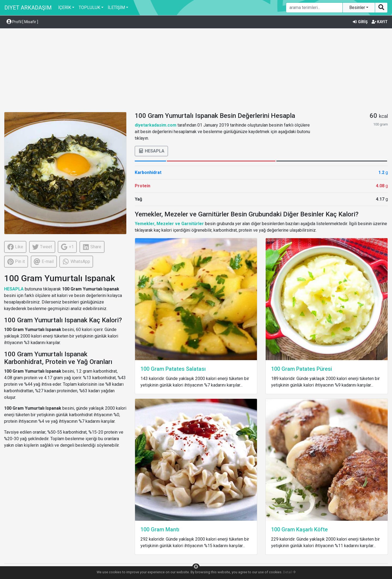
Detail (289, 572)
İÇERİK (65, 7)
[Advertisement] (196, 71)
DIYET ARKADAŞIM (28, 8)
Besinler (358, 7)
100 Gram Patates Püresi (302, 369)
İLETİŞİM (116, 7)
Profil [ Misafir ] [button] (22, 22)
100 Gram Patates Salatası (173, 369)
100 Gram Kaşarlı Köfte (299, 529)
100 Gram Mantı (160, 529)
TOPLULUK (89, 7)
